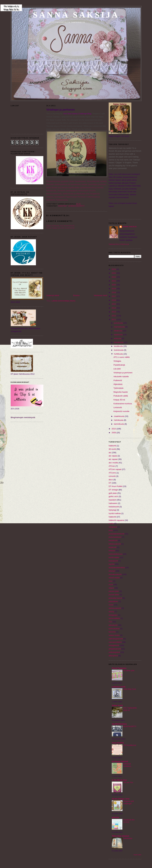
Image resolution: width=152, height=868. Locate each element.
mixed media (114, 578)
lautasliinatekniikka (117, 568)
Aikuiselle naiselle (121, 376)
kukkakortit (113, 561)
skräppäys (113, 615)
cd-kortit (112, 476)
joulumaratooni (115, 537)
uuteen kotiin (114, 635)
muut (111, 584)
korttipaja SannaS (120, 761)
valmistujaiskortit (116, 639)
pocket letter (114, 595)
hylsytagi (112, 510)
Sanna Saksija (76, 15)
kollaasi (112, 551)
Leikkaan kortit (119, 687)
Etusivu (76, 295)
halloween (113, 503)
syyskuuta (119, 335)
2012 (114, 316)
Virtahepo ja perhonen (61, 110)
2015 (114, 304)
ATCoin (112, 466)
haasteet (63, 206)
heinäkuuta (119, 342)
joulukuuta (119, 323)
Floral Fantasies (119, 668)
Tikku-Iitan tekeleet (120, 836)
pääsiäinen (113, 601)
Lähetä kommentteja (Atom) (63, 301)
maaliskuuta (119, 416)
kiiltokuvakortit (115, 544)
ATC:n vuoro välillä (121, 357)
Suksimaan (128, 838)
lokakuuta (118, 331)
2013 (114, 312)
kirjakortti (113, 547)
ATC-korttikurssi (130, 745)
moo (111, 581)
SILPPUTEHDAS (119, 724)
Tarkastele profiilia (119, 244)
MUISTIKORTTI (130, 727)
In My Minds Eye (119, 780)
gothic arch (113, 496)
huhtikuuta (119, 354)
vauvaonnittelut (115, 642)
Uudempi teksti (53, 295)
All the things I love (121, 799)
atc (110, 453)
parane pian (114, 591)
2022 (114, 277)
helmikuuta (119, 420)
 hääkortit (112, 446)
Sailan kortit (117, 705)
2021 (114, 281)
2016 (114, 300)
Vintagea (117, 361)
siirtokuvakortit (115, 608)
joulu (111, 530)
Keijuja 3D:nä (119, 400)
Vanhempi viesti (100, 295)
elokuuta (118, 338)
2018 (114, 292)
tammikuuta (119, 424)
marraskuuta (120, 327)
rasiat (111, 605)
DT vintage (113, 490)
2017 (114, 296)
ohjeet (111, 588)
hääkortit (112, 517)
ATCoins (112, 473)
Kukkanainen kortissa (123, 404)
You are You (128, 782)
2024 (114, 269)
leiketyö (112, 571)
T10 (110, 622)
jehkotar (116, 817)
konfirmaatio (114, 557)
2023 (114, 273)
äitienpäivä (113, 656)
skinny (111, 612)
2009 (114, 433)
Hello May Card (130, 689)
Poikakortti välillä (121, 396)
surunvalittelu (114, 618)
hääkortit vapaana (116, 520)
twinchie (112, 632)
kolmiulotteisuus (116, 554)
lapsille (112, 564)
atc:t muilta (113, 463)
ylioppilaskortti (115, 649)
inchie (111, 523)
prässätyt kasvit (115, 598)
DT (110, 483)
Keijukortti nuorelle (121, 411)
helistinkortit (114, 507)
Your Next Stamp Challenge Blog (77, 114)
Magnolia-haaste (121, 392)
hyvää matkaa (115, 513)
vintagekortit (114, 645)
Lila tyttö (117, 369)
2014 (114, 308)
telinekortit (113, 625)
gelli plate (113, 493)
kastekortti (113, 540)
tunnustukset (114, 629)
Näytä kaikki (137, 855)
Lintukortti (118, 407)
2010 (114, 429)
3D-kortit (112, 449)
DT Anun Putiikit (115, 486)
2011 (114, 320)
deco (111, 480)
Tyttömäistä (118, 388)
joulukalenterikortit (116, 534)
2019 (114, 289)
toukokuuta (119, 350)
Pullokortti (118, 380)
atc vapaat (113, 459)
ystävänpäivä (114, 652)
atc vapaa (113, 456)
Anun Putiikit (118, 743)
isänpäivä (113, 527)
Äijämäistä (118, 384)
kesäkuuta (119, 346)
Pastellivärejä (119, 365)
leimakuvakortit (76, 206)
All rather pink (129, 671)
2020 (114, 285)
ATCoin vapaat (115, 469)
